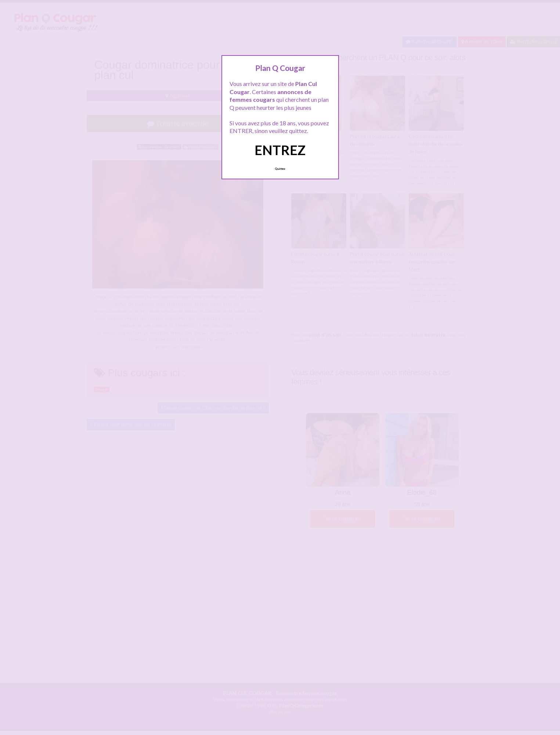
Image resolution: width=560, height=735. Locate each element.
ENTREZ (280, 150)
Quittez (280, 169)
